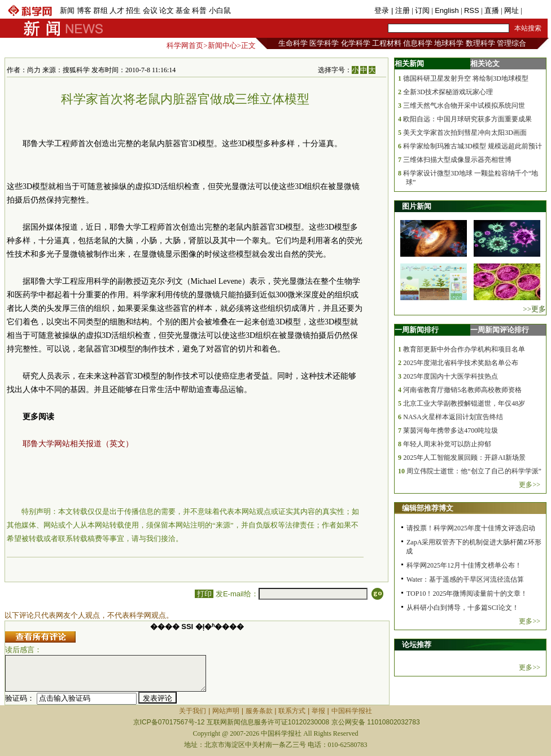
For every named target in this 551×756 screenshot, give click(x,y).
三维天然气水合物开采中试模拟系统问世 (464, 106)
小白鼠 (220, 10)
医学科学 (324, 43)
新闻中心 (222, 45)
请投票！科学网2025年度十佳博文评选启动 (471, 528)
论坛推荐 (417, 645)
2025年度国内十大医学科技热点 (451, 376)
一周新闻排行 (417, 330)
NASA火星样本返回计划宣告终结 (453, 417)
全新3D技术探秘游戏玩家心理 (448, 92)
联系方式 (292, 711)
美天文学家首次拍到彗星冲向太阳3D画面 (465, 133)
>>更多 (534, 309)
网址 (511, 10)
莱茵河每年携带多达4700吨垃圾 (451, 430)
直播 (492, 10)
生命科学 (293, 43)
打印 (204, 594)
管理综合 (511, 43)
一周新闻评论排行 (500, 330)
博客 (84, 10)
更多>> (530, 485)
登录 (383, 10)
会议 (150, 10)
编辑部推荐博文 (428, 508)
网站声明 (226, 711)
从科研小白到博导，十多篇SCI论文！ (463, 608)
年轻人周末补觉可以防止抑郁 (447, 444)
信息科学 (418, 43)
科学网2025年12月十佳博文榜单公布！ (464, 565)
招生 (133, 10)
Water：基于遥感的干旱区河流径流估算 (465, 579)
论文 (167, 10)
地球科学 (449, 43)
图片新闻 (417, 206)
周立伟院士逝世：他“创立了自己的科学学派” (474, 471)
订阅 (422, 10)
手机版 (535, 10)
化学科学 (356, 43)
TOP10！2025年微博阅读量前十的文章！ (467, 594)
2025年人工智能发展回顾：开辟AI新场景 (464, 458)
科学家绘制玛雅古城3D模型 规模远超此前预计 (473, 146)
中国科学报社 (352, 711)
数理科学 (480, 43)
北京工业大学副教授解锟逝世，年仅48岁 (464, 403)
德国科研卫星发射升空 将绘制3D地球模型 (466, 78)
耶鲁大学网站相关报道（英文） (78, 444)
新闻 (67, 10)
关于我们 (193, 711)
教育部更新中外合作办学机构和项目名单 (464, 349)
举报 (318, 711)
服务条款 (259, 711)
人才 (117, 10)
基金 (183, 10)
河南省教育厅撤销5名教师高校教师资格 (462, 390)
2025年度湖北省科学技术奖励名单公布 (461, 363)
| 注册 (401, 10)
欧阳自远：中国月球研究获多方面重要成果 (467, 119)
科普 (199, 10)
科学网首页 (185, 45)
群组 (100, 10)
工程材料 (387, 43)
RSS (472, 10)
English (447, 10)
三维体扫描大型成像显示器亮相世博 (457, 160)
